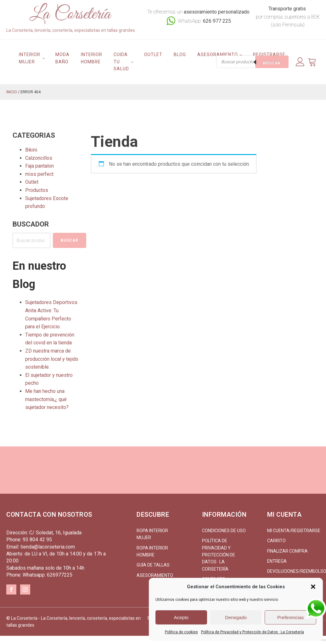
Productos (37, 190)
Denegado (236, 617)
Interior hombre (92, 58)
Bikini (31, 150)
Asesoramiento (218, 55)
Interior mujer (30, 58)
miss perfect (39, 174)
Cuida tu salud (121, 62)
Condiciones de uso (224, 531)
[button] (313, 587)
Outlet (153, 55)
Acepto (181, 617)
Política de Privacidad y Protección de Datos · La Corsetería (253, 632)
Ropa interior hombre (152, 551)
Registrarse (269, 55)
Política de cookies (181, 632)
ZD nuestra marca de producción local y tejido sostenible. (52, 359)
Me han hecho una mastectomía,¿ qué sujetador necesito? (47, 399)
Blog (180, 55)
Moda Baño (62, 58)
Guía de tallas (153, 565)
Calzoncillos (39, 158)
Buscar (272, 63)
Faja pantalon (39, 166)
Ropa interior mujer (152, 534)
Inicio (12, 92)
